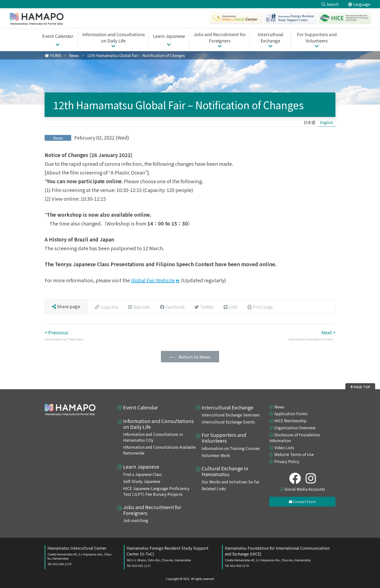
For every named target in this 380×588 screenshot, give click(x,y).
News (279, 407)
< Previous (65, 335)
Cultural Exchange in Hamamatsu (225, 471)
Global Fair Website (153, 280)
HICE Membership (290, 421)
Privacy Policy (287, 461)
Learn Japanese (141, 467)
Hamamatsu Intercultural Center (81, 555)
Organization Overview (295, 428)
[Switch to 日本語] (309, 122)
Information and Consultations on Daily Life (158, 424)
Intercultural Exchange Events (228, 422)
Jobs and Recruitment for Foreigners (152, 510)
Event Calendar (141, 407)
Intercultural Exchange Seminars (231, 415)
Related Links (214, 489)
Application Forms (291, 414)
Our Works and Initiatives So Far (230, 482)
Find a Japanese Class (142, 474)
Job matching (136, 520)
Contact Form (302, 502)
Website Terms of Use (294, 454)
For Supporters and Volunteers (224, 438)
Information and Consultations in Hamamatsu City (153, 437)
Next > (312, 335)
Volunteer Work (216, 455)
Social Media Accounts (305, 489)
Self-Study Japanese (142, 481)
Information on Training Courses (231, 448)
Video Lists (284, 447)
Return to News (194, 357)
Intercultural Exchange (227, 407)
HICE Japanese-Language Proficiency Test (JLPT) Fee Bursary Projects (156, 491)
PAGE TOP (360, 387)
